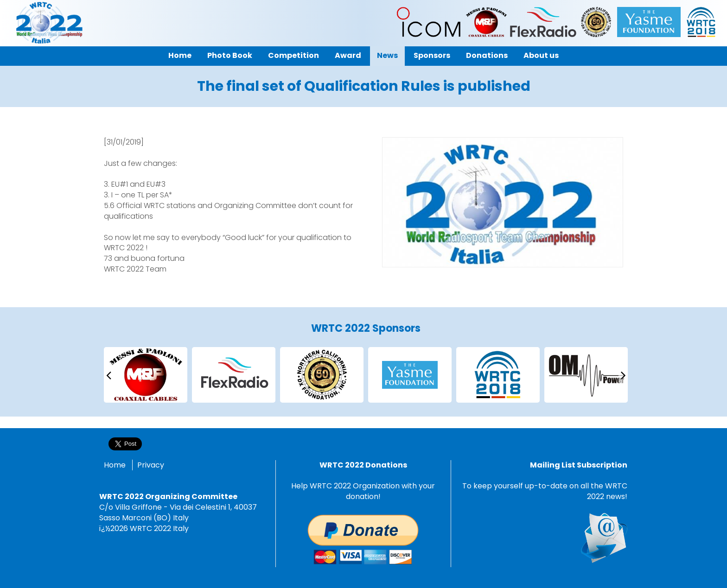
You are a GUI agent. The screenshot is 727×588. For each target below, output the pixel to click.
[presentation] (108, 375)
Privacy (151, 465)
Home (115, 465)
